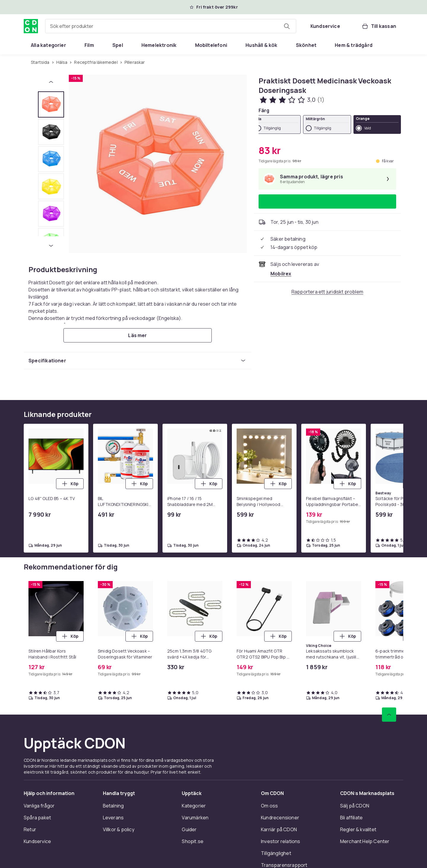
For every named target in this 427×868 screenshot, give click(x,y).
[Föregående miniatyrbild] (51, 82)
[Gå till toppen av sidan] (389, 715)
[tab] (51, 104)
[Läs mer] (138, 335)
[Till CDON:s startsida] (31, 26)
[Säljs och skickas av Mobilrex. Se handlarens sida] (281, 274)
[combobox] (171, 26)
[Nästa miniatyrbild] (51, 246)
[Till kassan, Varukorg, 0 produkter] (379, 26)
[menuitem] (48, 45)
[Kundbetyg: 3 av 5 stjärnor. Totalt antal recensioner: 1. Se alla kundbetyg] (291, 100)
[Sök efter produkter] (287, 26)
